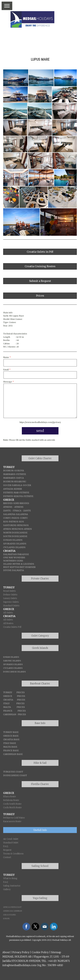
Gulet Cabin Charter (40, 458)
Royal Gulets (9, 591)
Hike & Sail (40, 763)
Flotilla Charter (40, 784)
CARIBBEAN (10, 714)
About (6, 952)
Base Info (40, 723)
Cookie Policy (40, 952)
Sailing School (40, 866)
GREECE (8, 696)
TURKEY (8, 692)
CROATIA (8, 700)
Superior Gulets (11, 602)
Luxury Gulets (10, 598)
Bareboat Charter (40, 684)
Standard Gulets (11, 606)
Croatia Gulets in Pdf (40, 252)
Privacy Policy (21, 952)
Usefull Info (40, 830)
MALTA (7, 707)
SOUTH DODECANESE (15, 536)
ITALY (6, 703)
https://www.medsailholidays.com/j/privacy (40, 422)
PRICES (21, 692)
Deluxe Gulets (10, 595)
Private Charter (40, 579)
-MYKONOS (17, 529)
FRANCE (8, 711)
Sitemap (56, 952)
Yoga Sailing (40, 898)
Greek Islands (40, 648)
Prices (40, 296)
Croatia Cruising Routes (40, 266)
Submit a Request (40, 281)
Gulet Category (40, 636)
